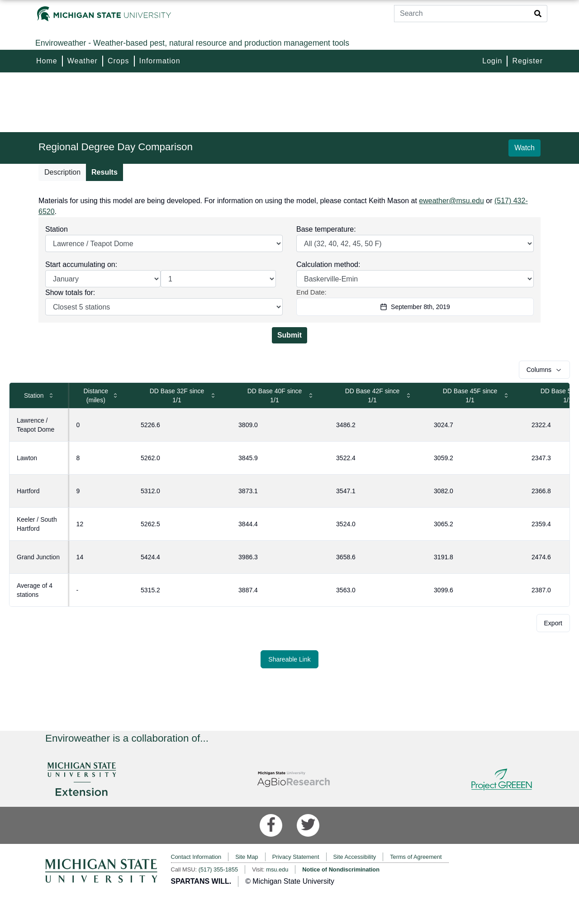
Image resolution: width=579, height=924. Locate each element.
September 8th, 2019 (415, 307)
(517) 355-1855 (218, 869)
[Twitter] (308, 825)
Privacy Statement (296, 857)
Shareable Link (289, 659)
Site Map (247, 857)
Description (62, 172)
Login (492, 61)
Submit (289, 335)
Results (104, 172)
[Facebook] (271, 825)
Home (47, 61)
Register (527, 61)
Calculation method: (328, 264)
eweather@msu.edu (451, 201)
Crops (119, 61)
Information (160, 61)
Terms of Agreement (416, 857)
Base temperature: (326, 229)
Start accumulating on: (81, 264)
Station (57, 229)
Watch (524, 148)
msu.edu (277, 869)
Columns (544, 370)
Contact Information (196, 857)
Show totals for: (70, 293)
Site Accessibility (355, 857)
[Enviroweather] (289, 43)
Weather (83, 61)
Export (553, 623)
